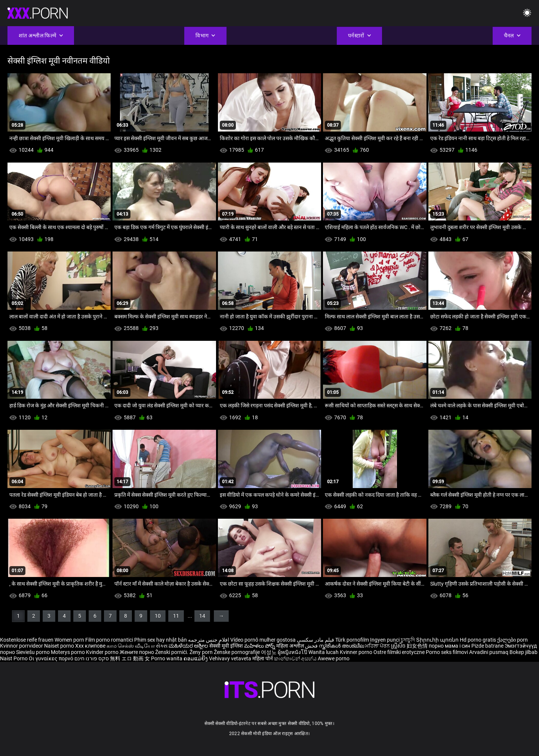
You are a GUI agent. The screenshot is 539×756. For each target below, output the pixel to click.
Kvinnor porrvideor (22, 646)
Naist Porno (14, 658)
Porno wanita (167, 658)
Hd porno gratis (478, 640)
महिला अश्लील (291, 646)
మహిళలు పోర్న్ (260, 646)
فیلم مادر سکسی (315, 640)
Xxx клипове (90, 646)
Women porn (70, 640)
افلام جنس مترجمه (209, 640)
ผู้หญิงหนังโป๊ (293, 652)
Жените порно (137, 652)
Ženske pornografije (237, 652)
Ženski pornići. (172, 652)
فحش (312, 646)
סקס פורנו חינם (92, 658)
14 (202, 616)
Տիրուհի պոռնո (438, 640)
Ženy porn (202, 652)
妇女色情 (418, 646)
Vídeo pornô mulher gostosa (263, 640)
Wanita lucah (324, 652)
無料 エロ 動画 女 (130, 658)
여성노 (269, 652)
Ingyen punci (385, 640)
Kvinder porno (103, 652)
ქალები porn (512, 640)
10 (158, 616)
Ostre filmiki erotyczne (399, 652)
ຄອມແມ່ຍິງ (196, 658)
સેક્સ (162, 646)
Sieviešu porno (33, 652)
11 (176, 616)
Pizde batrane (487, 646)
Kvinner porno (357, 652)
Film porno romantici (109, 640)
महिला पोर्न (263, 658)
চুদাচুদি (408, 640)
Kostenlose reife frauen (27, 640)
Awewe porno (334, 658)
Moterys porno (68, 652)
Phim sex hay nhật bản (161, 640)
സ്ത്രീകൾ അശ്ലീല (342, 646)
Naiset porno (60, 646)
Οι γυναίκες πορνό (52, 658)
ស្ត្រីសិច (399, 646)
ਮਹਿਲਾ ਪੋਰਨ (378, 646)
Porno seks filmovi (447, 652)
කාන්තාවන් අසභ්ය (296, 658)
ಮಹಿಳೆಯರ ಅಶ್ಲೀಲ (189, 646)
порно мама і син (449, 646)
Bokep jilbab (523, 652)
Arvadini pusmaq (489, 652)
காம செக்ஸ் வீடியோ (131, 646)
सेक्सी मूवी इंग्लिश (226, 646)
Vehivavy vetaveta (231, 658)
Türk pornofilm (352, 640)
